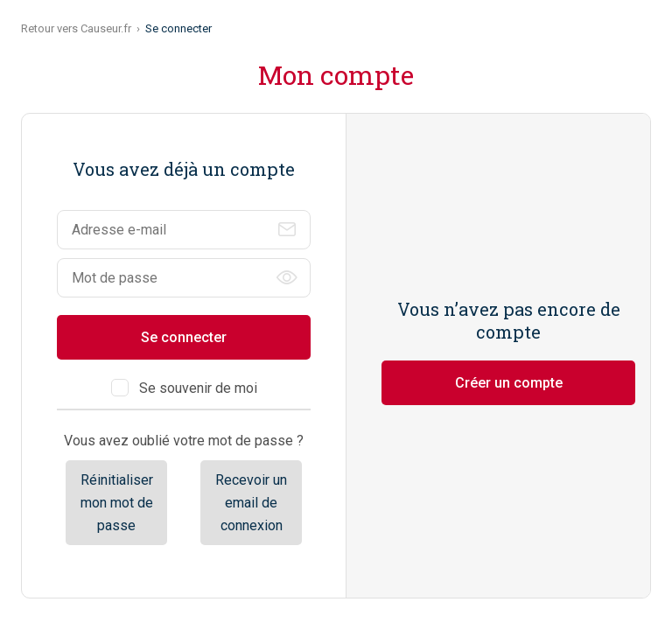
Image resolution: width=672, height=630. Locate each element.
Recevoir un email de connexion (251, 502)
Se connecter (184, 337)
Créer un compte (509, 383)
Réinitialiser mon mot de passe (117, 502)
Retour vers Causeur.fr (76, 28)
